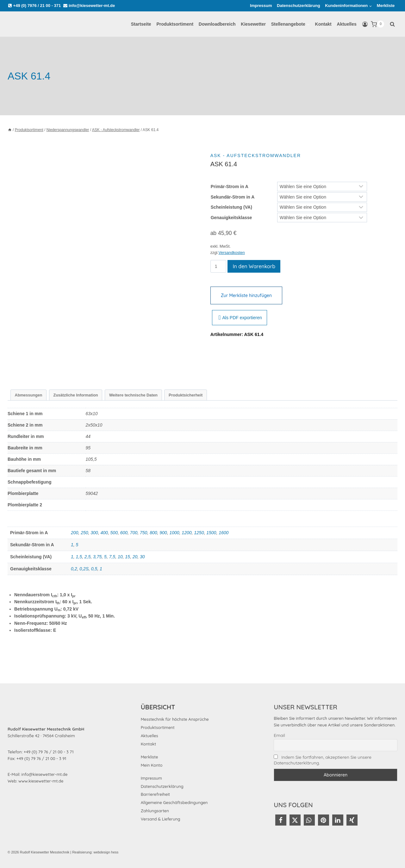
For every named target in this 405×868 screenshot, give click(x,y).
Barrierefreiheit (155, 794)
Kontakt (323, 24)
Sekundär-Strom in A (233, 197)
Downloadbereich (217, 24)
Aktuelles (347, 24)
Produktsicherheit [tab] (186, 395)
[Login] (365, 24)
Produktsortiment (175, 24)
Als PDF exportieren (240, 318)
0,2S (84, 569)
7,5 (112, 557)
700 (134, 533)
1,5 (79, 557)
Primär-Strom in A (230, 187)
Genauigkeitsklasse (231, 218)
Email (279, 735)
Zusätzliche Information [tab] (75, 395)
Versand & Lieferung (161, 819)
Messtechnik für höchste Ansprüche (175, 719)
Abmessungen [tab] (29, 395)
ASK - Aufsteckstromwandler (256, 155)
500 (114, 533)
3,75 (97, 557)
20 (135, 557)
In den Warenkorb (254, 266)
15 (128, 557)
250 (84, 533)
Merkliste (386, 6)
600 (124, 533)
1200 (187, 533)
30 (142, 557)
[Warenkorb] (377, 24)
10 (120, 557)
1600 (224, 533)
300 (94, 533)
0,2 (74, 569)
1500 (211, 533)
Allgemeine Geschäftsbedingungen (174, 802)
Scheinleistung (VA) (231, 207)
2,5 (87, 557)
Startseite (141, 24)
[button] (281, 820)
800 (153, 533)
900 (163, 533)
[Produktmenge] (218, 266)
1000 (174, 533)
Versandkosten (232, 253)
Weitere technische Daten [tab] (133, 395)
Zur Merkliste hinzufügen (246, 295)
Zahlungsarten (155, 811)
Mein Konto (152, 765)
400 (104, 533)
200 (75, 533)
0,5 (94, 569)
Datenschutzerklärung (299, 6)
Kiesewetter (253, 24)
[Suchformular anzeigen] (392, 24)
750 (143, 533)
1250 (199, 533)
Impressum (261, 6)
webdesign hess (106, 852)
